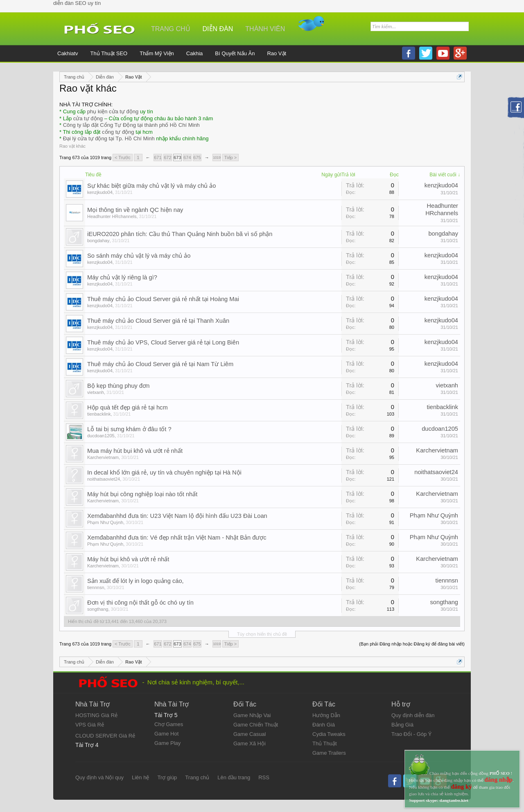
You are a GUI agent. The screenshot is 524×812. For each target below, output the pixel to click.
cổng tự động (118, 132)
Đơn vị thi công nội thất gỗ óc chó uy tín (140, 603)
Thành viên (265, 29)
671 (158, 157)
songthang (98, 609)
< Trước (123, 157)
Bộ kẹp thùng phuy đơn (118, 386)
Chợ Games (169, 724)
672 (167, 157)
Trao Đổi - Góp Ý (412, 734)
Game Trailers (329, 753)
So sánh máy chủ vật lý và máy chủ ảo (139, 256)
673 (177, 157)
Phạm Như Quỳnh (105, 522)
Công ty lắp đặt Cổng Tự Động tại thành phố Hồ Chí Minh (131, 125)
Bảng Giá (402, 725)
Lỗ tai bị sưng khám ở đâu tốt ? (129, 429)
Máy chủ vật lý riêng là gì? (122, 277)
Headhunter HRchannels (112, 216)
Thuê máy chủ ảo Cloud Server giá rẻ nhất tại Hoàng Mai (163, 299)
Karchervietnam (103, 457)
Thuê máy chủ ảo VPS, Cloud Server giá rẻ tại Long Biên (163, 342)
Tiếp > (230, 157)
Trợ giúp (167, 777)
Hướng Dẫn (326, 715)
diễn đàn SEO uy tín (77, 3)
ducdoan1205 (101, 436)
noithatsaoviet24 (104, 479)
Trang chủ (171, 29)
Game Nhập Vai (252, 715)
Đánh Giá (324, 725)
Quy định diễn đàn (413, 715)
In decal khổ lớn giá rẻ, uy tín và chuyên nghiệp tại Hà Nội (164, 472)
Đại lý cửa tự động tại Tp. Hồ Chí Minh (109, 138)
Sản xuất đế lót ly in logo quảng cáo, (136, 581)
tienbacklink (99, 414)
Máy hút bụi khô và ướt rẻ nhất (128, 559)
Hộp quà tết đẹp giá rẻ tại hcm (128, 407)
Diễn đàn (218, 29)
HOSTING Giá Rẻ (96, 715)
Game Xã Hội (250, 743)
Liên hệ (140, 777)
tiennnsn (96, 587)
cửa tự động (88, 118)
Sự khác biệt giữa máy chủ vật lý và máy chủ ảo (152, 186)
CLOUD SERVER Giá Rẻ (105, 736)
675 (197, 157)
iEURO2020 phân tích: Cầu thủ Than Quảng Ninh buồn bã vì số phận (180, 234)
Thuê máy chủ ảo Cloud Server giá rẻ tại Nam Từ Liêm (160, 364)
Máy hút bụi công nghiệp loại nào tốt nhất (142, 494)
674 (187, 157)
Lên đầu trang (234, 777)
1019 (217, 157)
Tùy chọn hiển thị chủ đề (262, 634)
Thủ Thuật (325, 743)
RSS (264, 777)
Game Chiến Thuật (256, 725)
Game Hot (166, 734)
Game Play (167, 743)
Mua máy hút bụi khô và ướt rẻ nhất (135, 451)
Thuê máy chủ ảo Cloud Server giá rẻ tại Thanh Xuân (158, 321)
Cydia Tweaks (329, 734)
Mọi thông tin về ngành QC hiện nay (135, 210)
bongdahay (98, 241)
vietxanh (96, 392)
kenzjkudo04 (100, 192)
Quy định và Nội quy (99, 777)
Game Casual (250, 734)
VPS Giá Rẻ (90, 725)
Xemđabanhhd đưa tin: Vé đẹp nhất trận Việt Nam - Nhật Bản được (177, 538)
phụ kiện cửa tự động (113, 111)
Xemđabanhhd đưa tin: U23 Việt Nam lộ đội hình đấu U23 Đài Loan (177, 516)
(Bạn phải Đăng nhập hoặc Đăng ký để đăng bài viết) (412, 644)
